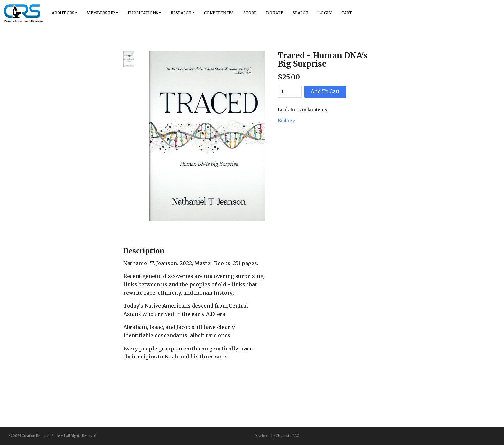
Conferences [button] (219, 13)
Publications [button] (143, 13)
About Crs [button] (63, 13)
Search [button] (301, 13)
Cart (347, 13)
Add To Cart (325, 92)
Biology (286, 121)
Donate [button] (275, 13)
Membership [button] (101, 13)
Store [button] (250, 13)
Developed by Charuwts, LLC (277, 436)
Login (325, 13)
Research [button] (181, 13)
